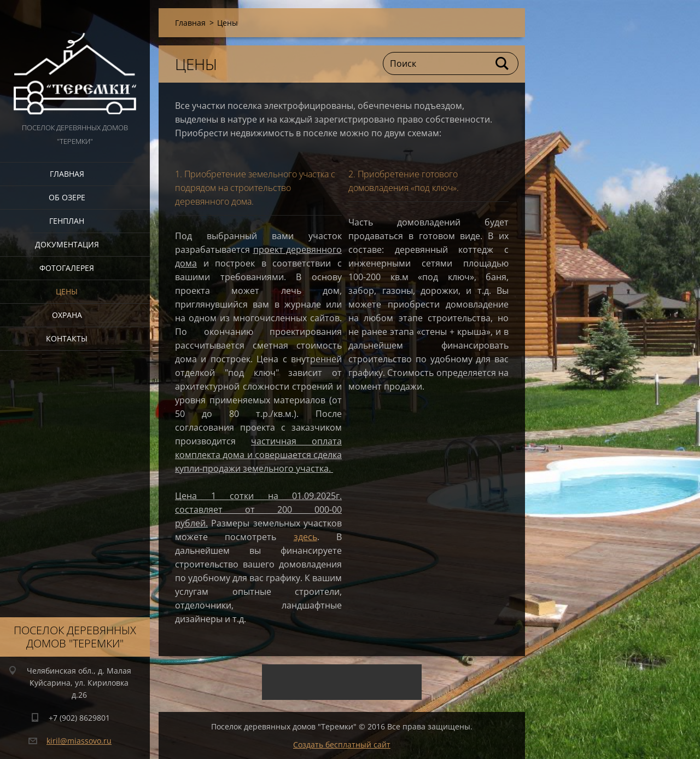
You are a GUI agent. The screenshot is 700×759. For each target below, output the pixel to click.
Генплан (67, 221)
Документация (67, 244)
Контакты (67, 338)
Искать (503, 63)
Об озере (67, 197)
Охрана (67, 315)
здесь (305, 537)
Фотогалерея (67, 268)
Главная (67, 174)
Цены (67, 291)
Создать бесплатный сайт (342, 744)
